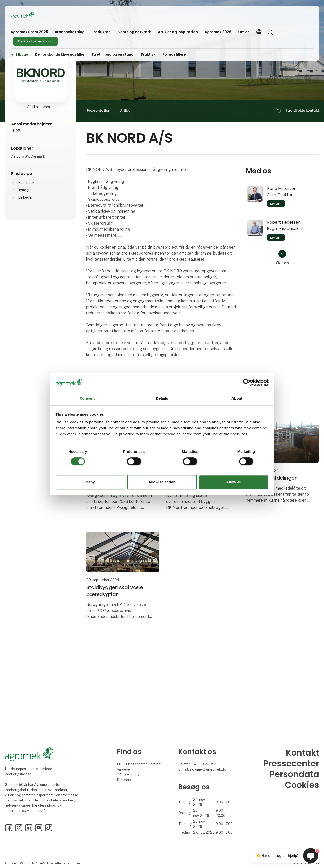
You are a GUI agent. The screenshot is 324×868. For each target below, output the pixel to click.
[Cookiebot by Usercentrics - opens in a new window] (247, 382)
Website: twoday (306, 863)
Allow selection (162, 482)
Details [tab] (162, 398)
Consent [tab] (87, 398)
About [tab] (237, 398)
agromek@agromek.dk (208, 769)
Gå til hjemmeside (41, 107)
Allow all (234, 482)
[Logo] (31, 15)
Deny (90, 482)
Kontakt (276, 204)
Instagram (26, 190)
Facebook (26, 183)
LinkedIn (25, 197)
